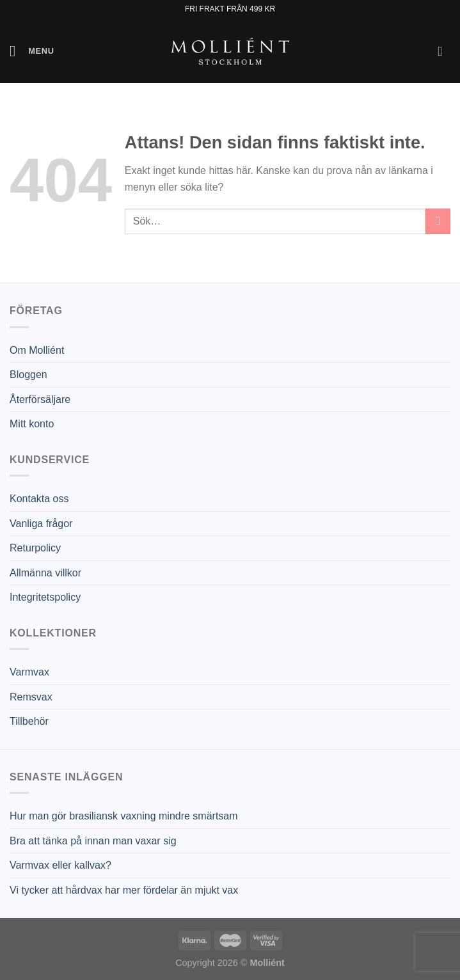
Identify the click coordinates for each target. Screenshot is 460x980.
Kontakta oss (39, 499)
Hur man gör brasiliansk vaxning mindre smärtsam (124, 816)
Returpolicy (35, 548)
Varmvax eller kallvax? (60, 865)
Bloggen (28, 375)
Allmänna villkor (45, 573)
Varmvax (29, 672)
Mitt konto (32, 424)
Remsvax (31, 697)
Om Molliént (37, 350)
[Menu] (32, 51)
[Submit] (438, 221)
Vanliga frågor (41, 524)
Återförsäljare (40, 399)
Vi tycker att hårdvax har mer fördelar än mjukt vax (124, 890)
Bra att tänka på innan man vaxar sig (93, 841)
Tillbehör (29, 721)
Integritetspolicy (45, 597)
